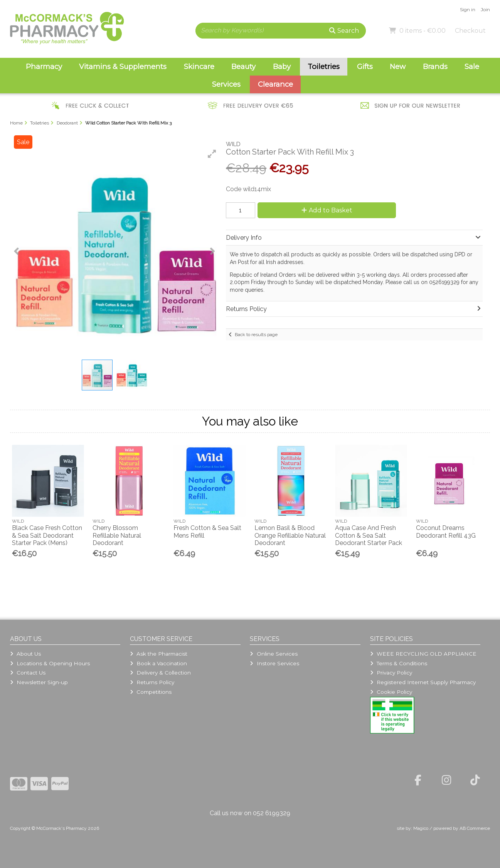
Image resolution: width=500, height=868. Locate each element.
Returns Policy (152, 682)
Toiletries (324, 66)
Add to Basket (327, 210)
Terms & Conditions (399, 663)
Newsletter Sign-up (39, 682)
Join (485, 9)
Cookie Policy (391, 692)
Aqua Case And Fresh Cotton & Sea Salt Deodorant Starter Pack (369, 535)
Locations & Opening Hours (50, 663)
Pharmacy (44, 66)
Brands (435, 66)
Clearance (275, 84)
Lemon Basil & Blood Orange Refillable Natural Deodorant (290, 535)
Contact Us (28, 673)
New (398, 66)
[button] (212, 154)
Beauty (243, 66)
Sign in (468, 9)
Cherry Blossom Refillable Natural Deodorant (117, 535)
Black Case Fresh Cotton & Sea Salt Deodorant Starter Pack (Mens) (47, 535)
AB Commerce (475, 828)
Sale (472, 66)
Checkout (470, 31)
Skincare (199, 66)
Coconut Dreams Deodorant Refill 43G (446, 532)
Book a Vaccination (158, 663)
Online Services (274, 654)
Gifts (365, 66)
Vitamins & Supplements (123, 66)
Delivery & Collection (160, 673)
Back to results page (256, 335)
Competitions (151, 692)
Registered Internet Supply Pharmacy (423, 682)
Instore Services (274, 663)
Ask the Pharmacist (159, 654)
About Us (25, 654)
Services (226, 84)
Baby (282, 66)
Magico (421, 828)
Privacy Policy (391, 673)
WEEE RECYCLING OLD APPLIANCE (423, 654)
